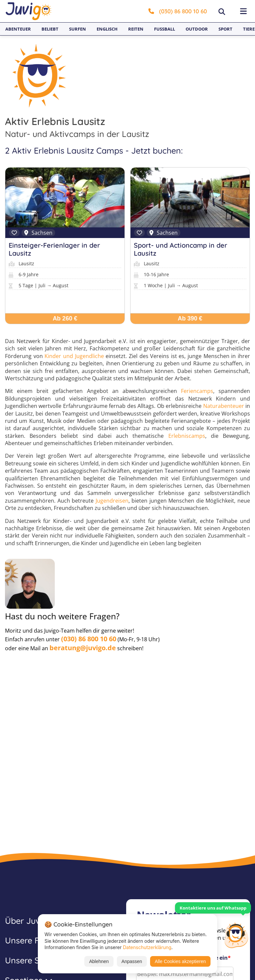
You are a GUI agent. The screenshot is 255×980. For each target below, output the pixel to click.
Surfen (78, 29)
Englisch (107, 29)
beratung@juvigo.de (83, 648)
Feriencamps (197, 391)
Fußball (165, 29)
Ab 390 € (190, 318)
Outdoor (197, 29)
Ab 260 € (65, 318)
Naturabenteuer (224, 406)
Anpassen (132, 961)
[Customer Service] (236, 934)
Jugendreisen (112, 501)
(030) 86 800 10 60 (178, 11)
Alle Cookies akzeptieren (180, 961)
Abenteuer (18, 29)
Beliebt (50, 29)
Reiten (136, 29)
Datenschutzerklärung (147, 947)
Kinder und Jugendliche (74, 356)
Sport (225, 29)
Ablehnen (99, 961)
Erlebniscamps (187, 436)
